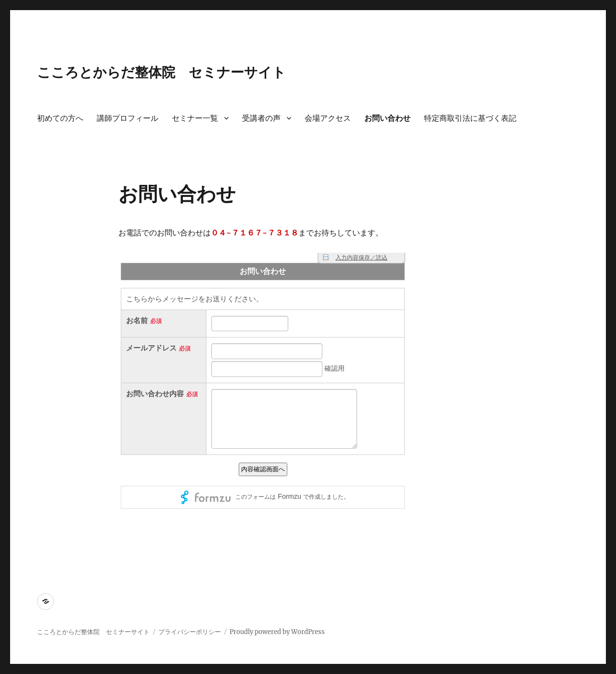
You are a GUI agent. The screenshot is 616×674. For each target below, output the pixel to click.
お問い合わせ (387, 118)
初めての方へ (60, 118)
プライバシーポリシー (190, 632)
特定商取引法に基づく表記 (470, 118)
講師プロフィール (128, 118)
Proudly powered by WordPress (277, 632)
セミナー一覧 (195, 118)
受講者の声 (261, 118)
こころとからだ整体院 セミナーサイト (161, 72)
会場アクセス (328, 118)
